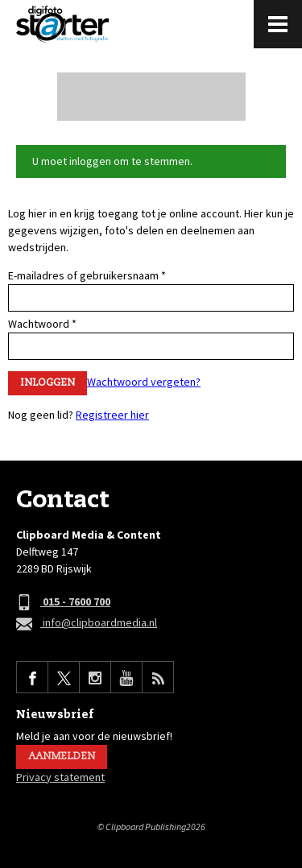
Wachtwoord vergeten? (144, 382)
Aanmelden (62, 756)
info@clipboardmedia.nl (87, 624)
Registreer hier (112, 415)
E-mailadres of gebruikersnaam (87, 275)
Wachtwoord (42, 324)
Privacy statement (60, 777)
